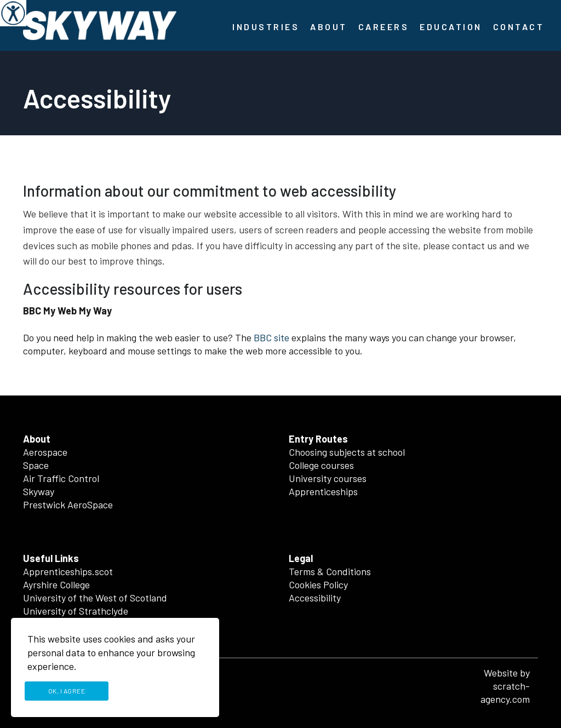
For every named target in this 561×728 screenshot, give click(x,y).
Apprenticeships (323, 491)
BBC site (271, 337)
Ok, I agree (67, 691)
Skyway (39, 491)
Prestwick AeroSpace (68, 505)
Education (451, 27)
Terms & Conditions (330, 571)
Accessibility (315, 598)
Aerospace (45, 452)
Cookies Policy (318, 584)
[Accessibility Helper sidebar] (13, 13)
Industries (266, 27)
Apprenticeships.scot (68, 571)
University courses (328, 478)
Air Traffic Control (61, 478)
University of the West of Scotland (95, 598)
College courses (321, 465)
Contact (519, 27)
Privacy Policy (161, 691)
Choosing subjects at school (347, 452)
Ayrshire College (56, 584)
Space (36, 465)
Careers (384, 27)
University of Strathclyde (76, 611)
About (329, 27)
